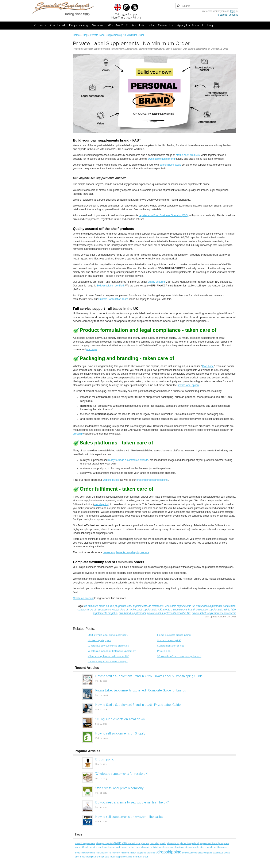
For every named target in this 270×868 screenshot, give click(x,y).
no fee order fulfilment (119, 853)
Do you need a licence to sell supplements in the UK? (132, 802)
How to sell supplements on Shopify (120, 733)
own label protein (158, 843)
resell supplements (107, 847)
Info (151, 25)
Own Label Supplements (195, 49)
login (233, 11)
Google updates (90, 847)
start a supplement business (213, 847)
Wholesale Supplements (125, 49)
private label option (188, 385)
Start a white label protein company (108, 635)
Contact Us (165, 25)
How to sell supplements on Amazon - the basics (129, 817)
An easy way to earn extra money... (108, 661)
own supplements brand (161, 159)
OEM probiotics (130, 843)
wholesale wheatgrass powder (185, 847)
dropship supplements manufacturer (92, 853)
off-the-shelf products (188, 155)
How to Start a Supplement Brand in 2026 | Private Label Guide (138, 705)
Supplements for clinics (171, 646)
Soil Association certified (110, 286)
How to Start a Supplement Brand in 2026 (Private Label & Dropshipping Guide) (149, 676)
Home (76, 35)
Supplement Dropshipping (151, 49)
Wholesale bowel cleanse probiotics (108, 646)
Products (40, 25)
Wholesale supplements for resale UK (121, 774)
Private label (164, 651)
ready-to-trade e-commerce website (128, 460)
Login (211, 25)
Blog (85, 35)
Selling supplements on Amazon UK (120, 719)
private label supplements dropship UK (169, 613)
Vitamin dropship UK (169, 640)
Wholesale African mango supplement (179, 656)
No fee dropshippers (99, 640)
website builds (111, 480)
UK (160, 610)
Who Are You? (118, 25)
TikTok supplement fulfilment (143, 853)
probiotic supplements (85, 843)
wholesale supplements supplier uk (183, 843)
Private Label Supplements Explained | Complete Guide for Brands (141, 690)
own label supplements (209, 606)
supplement (143, 843)
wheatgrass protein (105, 843)
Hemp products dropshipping (174, 635)
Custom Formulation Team (113, 299)
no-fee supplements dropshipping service (126, 552)
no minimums (156, 606)
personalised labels (171, 165)
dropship (78, 434)
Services (98, 25)
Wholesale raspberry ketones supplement (112, 651)
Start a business (174, 49)
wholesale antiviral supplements (156, 847)
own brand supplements (132, 613)
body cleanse (188, 853)
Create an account (83, 598)
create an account (227, 15)
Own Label (58, 25)
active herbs (134, 847)
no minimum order (95, 606)
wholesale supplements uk (180, 606)
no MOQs (111, 606)
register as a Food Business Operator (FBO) (164, 215)
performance (122, 847)
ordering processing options (152, 480)
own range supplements (209, 610)
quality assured (156, 282)
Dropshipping (79, 25)
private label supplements (133, 606)
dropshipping (101, 504)
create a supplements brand (179, 610)
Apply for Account (190, 25)
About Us (138, 25)
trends (98, 857)
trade (118, 843)
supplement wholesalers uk (113, 610)
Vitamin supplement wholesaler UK (108, 656)
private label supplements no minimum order (125, 857)
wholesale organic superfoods (209, 853)
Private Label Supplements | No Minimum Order (117, 35)
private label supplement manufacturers (214, 613)
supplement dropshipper (211, 843)
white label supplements (143, 610)
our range (92, 349)
